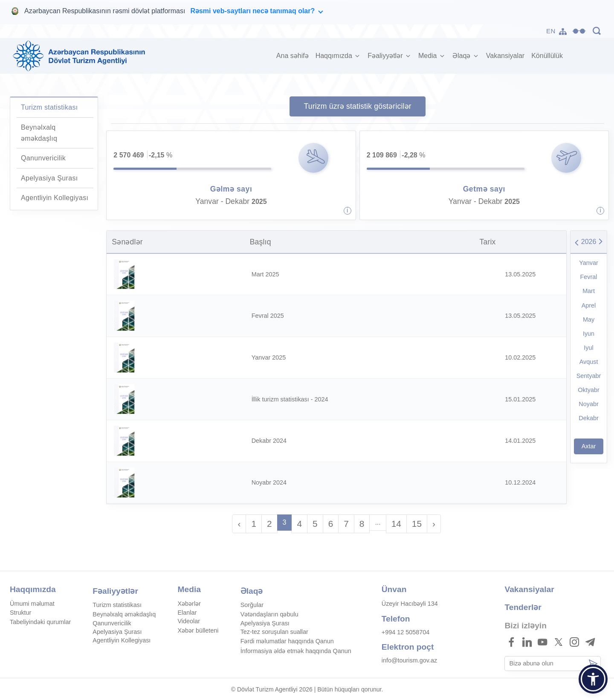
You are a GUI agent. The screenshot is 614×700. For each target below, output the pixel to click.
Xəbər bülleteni (198, 630)
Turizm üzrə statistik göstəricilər (357, 106)
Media (429, 56)
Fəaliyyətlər (386, 56)
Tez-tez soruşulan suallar (274, 632)
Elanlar (187, 613)
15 (417, 524)
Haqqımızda (335, 56)
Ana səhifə (294, 55)
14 (396, 524)
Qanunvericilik (43, 158)
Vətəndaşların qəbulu (269, 614)
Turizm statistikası (49, 107)
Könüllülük (547, 56)
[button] (593, 679)
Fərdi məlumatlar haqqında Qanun (287, 641)
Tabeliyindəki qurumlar (40, 622)
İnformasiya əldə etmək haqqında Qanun (296, 651)
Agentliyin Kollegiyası (55, 198)
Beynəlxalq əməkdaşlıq (124, 614)
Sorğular (252, 605)
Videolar (189, 621)
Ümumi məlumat (32, 604)
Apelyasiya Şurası (49, 178)
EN (551, 31)
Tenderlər (523, 607)
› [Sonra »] (434, 524)
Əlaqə (462, 56)
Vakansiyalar (505, 56)
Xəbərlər (189, 604)
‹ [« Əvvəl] (239, 524)
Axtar (589, 446)
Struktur (20, 613)
